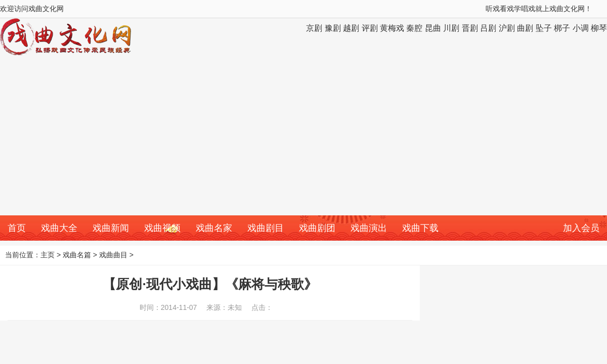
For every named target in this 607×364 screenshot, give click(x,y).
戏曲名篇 (77, 255)
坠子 (544, 28)
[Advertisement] (303, 140)
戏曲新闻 (111, 228)
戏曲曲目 (113, 255)
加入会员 (581, 228)
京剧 (314, 28)
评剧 (370, 28)
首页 (17, 228)
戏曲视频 (162, 228)
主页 (48, 255)
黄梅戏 (392, 28)
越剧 (351, 28)
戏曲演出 (369, 228)
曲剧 (525, 28)
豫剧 (333, 28)
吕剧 (488, 28)
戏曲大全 (59, 228)
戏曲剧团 (317, 228)
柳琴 (599, 28)
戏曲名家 (214, 228)
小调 (581, 28)
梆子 (562, 28)
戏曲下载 (420, 228)
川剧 (451, 28)
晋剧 (470, 28)
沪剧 (507, 28)
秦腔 (414, 28)
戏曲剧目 (266, 228)
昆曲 (433, 28)
